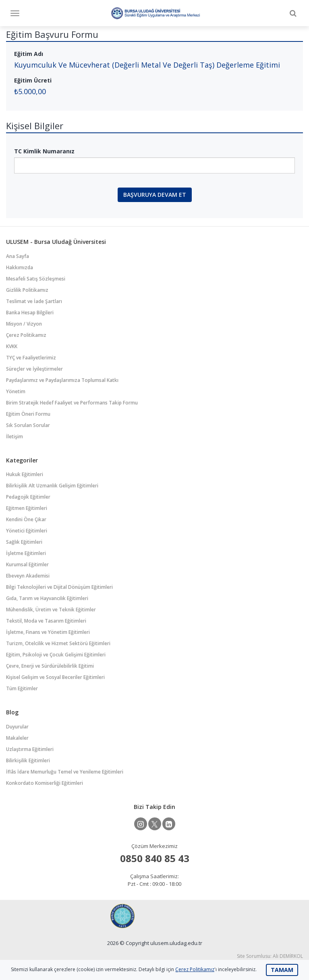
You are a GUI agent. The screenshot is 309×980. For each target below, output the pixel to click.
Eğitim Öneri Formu (28, 414)
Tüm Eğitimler (22, 688)
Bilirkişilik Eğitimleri (28, 760)
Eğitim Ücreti (33, 80)
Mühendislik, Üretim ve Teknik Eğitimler (51, 610)
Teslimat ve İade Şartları (34, 301)
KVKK (12, 346)
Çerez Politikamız (26, 335)
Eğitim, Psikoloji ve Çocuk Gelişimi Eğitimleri (56, 655)
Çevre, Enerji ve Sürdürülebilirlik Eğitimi (50, 666)
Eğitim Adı (29, 54)
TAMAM (282, 970)
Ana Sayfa (18, 256)
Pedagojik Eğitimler (28, 497)
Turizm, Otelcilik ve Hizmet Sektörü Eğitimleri (58, 643)
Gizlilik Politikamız (27, 290)
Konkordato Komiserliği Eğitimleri (45, 783)
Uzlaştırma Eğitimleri (30, 749)
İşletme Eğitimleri (26, 553)
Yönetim (16, 391)
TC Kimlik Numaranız (44, 151)
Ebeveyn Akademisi (28, 576)
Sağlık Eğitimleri (24, 542)
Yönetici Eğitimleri (27, 531)
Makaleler (17, 738)
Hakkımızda (20, 267)
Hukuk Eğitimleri (25, 474)
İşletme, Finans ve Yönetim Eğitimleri (48, 632)
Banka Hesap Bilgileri (30, 313)
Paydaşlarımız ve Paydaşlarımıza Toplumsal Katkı (62, 380)
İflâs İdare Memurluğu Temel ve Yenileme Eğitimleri (65, 772)
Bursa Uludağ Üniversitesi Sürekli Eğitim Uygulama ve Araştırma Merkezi (155, 13)
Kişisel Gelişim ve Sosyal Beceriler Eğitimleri (55, 677)
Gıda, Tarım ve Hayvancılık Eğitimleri (47, 598)
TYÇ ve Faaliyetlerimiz (31, 358)
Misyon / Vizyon (24, 324)
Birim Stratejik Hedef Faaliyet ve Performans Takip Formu (72, 403)
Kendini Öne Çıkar (26, 519)
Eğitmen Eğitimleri (27, 508)
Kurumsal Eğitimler (27, 564)
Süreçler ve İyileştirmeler (34, 369)
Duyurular (17, 727)
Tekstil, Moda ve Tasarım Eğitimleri (46, 621)
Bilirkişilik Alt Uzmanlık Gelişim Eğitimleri (52, 486)
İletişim (15, 436)
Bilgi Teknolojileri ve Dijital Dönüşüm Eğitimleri (59, 587)
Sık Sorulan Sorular (28, 425)
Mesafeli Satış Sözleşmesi (36, 279)
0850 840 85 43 (155, 858)
